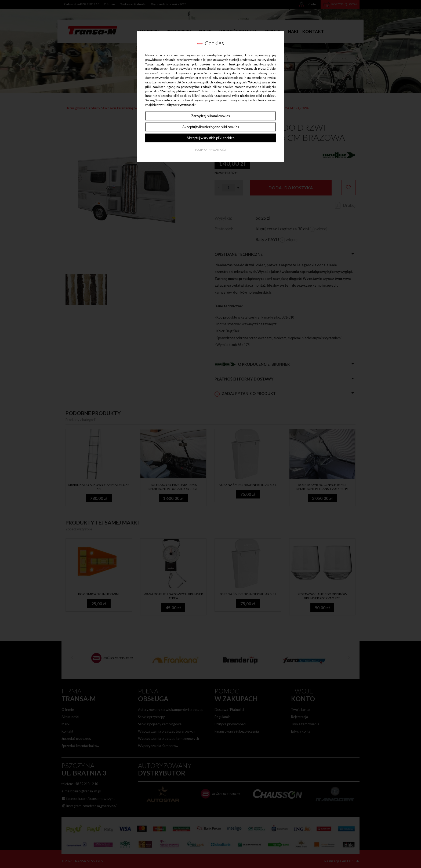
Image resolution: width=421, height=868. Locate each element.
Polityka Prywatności (211, 150)
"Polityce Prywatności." (179, 105)
